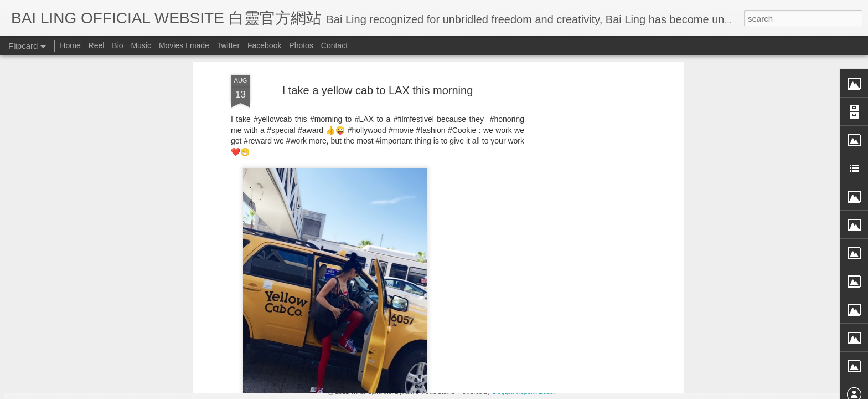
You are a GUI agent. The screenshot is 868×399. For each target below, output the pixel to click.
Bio (117, 45)
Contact (334, 45)
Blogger (502, 392)
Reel (97, 45)
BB (427, 203)
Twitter (228, 45)
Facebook (264, 45)
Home (70, 45)
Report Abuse (535, 392)
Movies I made (184, 45)
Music (141, 45)
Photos (301, 45)
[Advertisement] (378, 274)
